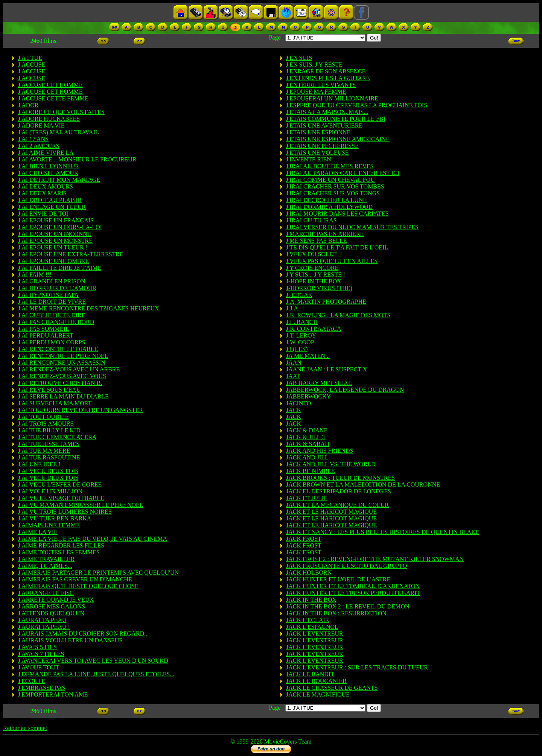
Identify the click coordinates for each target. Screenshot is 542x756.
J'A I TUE (30, 58)
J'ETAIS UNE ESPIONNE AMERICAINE (338, 139)
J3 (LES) (297, 349)
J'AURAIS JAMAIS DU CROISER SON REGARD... (83, 634)
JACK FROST (304, 539)
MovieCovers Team (288, 742)
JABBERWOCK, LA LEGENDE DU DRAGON (345, 390)
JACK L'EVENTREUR (315, 634)
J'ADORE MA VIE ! (43, 125)
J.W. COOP (300, 342)
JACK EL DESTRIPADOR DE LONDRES (339, 491)
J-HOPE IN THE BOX (314, 281)
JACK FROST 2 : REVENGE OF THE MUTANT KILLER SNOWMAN (375, 559)
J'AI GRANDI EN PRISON (52, 281)
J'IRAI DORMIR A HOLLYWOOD (329, 207)
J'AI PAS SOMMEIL (44, 329)
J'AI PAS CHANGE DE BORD (56, 322)
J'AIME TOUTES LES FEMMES (59, 552)
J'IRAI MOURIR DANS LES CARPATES (337, 214)
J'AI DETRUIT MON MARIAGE (59, 180)
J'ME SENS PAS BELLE (317, 241)
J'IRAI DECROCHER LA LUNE (326, 200)
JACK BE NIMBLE (311, 471)
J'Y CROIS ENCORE (312, 268)
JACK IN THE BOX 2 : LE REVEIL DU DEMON (348, 606)
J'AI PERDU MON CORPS (52, 342)
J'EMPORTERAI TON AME (53, 694)
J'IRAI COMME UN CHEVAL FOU (330, 180)
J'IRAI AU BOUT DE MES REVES (330, 166)
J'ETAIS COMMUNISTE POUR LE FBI (336, 119)
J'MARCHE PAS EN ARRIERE (325, 234)
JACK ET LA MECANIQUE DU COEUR (337, 505)
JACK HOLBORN (309, 573)
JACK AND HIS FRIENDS (320, 451)
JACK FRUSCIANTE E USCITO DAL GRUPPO (346, 566)
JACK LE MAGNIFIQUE (318, 694)
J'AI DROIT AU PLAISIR (50, 200)
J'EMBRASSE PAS (42, 688)
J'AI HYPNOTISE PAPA (48, 295)
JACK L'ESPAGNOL (312, 627)
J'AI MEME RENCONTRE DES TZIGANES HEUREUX (89, 308)
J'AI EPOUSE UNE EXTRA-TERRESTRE (71, 254)
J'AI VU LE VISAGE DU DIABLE (61, 498)
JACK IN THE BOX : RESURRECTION (336, 613)
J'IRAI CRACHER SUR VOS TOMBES (335, 186)
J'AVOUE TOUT (39, 667)
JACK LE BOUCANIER (316, 681)
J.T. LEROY (301, 335)
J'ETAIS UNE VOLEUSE (317, 153)
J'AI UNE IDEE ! (39, 464)
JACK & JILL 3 (305, 437)
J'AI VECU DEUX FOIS (48, 471)
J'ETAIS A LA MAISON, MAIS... (327, 112)
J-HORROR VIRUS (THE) (319, 288)
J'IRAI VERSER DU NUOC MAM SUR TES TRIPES (352, 227)
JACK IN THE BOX (311, 600)
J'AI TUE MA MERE (44, 451)
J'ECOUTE (32, 681)
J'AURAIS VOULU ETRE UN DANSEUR (71, 640)
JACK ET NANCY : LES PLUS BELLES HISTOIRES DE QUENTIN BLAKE (383, 532)
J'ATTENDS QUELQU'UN (51, 613)
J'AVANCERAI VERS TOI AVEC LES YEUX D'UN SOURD (93, 661)
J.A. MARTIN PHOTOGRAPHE (326, 302)
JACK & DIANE (307, 430)
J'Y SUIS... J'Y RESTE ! (316, 275)
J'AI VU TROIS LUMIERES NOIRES (65, 512)
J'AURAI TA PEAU (42, 620)
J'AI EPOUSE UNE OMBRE (53, 261)
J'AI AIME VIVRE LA (46, 153)
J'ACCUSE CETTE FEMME (53, 98)
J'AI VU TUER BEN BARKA (55, 518)
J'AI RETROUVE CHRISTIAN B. (60, 383)
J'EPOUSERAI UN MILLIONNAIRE (332, 98)
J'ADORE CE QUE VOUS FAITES (61, 112)
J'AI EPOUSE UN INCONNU (55, 234)
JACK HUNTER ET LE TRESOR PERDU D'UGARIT (353, 593)
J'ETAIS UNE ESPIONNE (318, 132)
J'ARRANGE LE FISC (46, 593)
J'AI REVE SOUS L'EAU (49, 390)
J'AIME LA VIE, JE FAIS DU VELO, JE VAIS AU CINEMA (93, 539)
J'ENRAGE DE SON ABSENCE (326, 71)
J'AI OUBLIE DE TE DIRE (52, 315)
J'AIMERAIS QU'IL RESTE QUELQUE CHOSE (78, 586)
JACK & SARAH (308, 444)
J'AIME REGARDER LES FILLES (61, 545)
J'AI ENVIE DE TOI (43, 214)
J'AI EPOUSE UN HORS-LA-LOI (60, 227)
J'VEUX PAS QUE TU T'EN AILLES (332, 261)
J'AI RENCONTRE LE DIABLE (58, 349)
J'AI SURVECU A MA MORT (55, 403)
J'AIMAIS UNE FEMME (49, 525)
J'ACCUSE (32, 65)
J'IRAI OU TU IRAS (311, 220)
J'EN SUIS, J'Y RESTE (314, 65)
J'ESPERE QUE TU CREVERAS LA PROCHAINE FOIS (357, 105)
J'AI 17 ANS (33, 139)
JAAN (294, 363)
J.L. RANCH (302, 322)
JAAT (293, 376)
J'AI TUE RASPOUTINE (49, 457)
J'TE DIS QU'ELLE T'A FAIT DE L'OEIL (337, 247)
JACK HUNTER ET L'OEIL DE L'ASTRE (338, 579)
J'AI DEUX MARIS (42, 193)
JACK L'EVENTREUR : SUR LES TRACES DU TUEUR (357, 667)
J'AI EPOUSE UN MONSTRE (55, 241)
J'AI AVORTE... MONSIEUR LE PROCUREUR (77, 159)
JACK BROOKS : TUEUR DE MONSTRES (340, 478)
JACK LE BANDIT (310, 674)
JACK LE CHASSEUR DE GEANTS (332, 688)
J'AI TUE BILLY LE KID (49, 430)
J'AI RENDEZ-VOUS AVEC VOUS (62, 376)
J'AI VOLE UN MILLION (50, 491)
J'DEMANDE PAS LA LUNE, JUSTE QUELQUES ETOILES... (96, 674)
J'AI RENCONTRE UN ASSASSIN (62, 363)
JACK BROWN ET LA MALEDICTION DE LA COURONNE (363, 484)
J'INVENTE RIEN (309, 159)
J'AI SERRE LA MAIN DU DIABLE (63, 396)
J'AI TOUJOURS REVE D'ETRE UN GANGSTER (81, 410)
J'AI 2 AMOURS (39, 146)
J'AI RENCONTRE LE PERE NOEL (63, 356)
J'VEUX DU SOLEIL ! (314, 254)
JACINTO (298, 403)
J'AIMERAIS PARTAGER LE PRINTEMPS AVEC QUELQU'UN (98, 573)
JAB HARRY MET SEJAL (319, 383)
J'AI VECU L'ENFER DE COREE (60, 484)
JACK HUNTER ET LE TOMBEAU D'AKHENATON (353, 586)
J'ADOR (28, 105)
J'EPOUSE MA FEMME (316, 92)
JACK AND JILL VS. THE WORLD (331, 464)
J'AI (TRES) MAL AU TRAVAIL (59, 132)
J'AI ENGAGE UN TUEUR (52, 207)
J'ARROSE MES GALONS (52, 606)
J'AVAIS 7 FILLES (41, 654)
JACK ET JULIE (307, 498)
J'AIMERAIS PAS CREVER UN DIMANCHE (75, 579)
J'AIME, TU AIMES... (45, 566)
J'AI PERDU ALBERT (46, 335)
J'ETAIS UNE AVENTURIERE (324, 125)
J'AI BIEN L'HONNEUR (49, 166)
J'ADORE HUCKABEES (49, 119)
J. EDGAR (299, 295)
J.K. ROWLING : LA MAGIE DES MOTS (338, 315)
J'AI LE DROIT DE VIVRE (52, 302)
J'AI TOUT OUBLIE (43, 417)
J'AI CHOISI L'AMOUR (48, 173)
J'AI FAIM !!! (35, 275)
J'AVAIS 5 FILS (37, 647)
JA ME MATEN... (308, 356)
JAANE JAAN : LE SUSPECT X (327, 369)
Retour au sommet (25, 728)
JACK (294, 410)
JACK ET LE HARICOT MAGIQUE (331, 512)
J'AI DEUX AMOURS (46, 186)
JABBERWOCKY (308, 396)
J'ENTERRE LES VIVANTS (321, 85)
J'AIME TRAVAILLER (46, 559)
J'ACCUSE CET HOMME (50, 85)
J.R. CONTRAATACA (314, 329)
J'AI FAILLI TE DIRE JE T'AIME (60, 268)
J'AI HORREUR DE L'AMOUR (57, 288)
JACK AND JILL (307, 457)
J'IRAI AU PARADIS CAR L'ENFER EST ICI (343, 173)
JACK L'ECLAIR (308, 620)
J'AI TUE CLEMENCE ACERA (57, 437)
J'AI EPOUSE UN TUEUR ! (53, 247)
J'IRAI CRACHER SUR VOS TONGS (333, 193)
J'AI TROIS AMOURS (46, 424)
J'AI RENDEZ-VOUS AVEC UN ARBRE (69, 369)
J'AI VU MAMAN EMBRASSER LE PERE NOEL (81, 505)
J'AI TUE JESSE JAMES (49, 444)
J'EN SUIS (299, 58)
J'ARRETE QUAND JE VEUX (56, 600)
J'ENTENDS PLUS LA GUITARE (328, 78)
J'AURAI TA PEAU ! (44, 627)
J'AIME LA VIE (38, 532)
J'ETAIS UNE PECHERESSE (322, 146)
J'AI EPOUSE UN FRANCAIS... (58, 220)
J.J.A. (293, 308)
